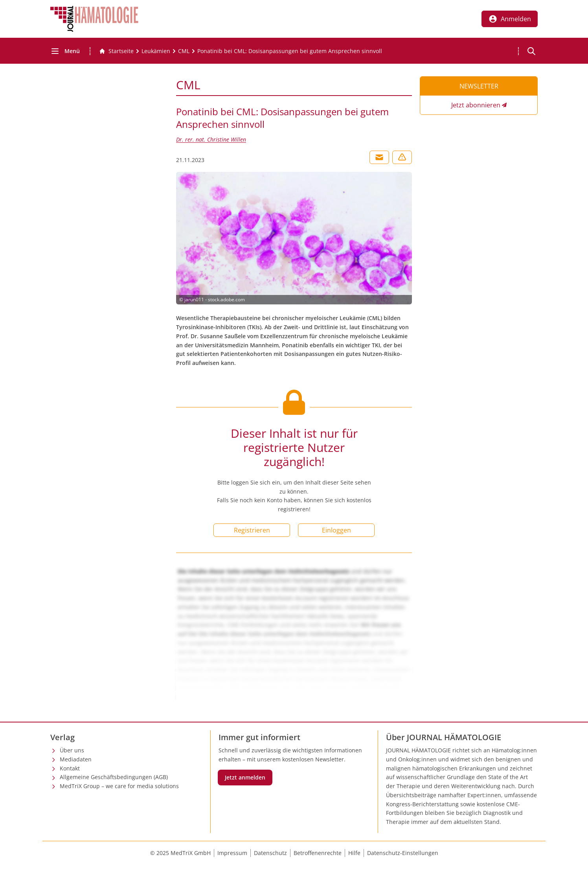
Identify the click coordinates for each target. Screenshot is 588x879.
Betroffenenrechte (318, 853)
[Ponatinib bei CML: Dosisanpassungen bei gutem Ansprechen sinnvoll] (290, 51)
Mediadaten (76, 759)
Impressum (232, 853)
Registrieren (252, 530)
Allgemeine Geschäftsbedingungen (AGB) (114, 777)
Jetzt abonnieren (476, 105)
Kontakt (70, 768)
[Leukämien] (156, 51)
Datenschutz (270, 853)
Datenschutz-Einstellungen (403, 853)
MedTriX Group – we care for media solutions (119, 786)
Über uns (72, 750)
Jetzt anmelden (245, 777)
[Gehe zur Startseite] (116, 51)
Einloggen (336, 530)
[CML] (184, 51)
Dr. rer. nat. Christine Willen (211, 139)
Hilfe (354, 853)
